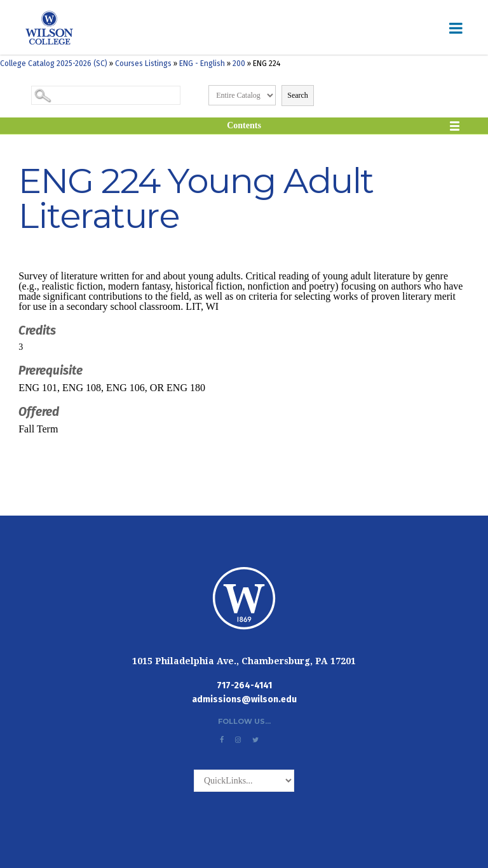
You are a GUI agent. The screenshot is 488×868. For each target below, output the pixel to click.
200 (239, 63)
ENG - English (202, 63)
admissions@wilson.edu (244, 699)
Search (298, 95)
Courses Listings (143, 63)
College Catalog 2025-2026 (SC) (54, 63)
